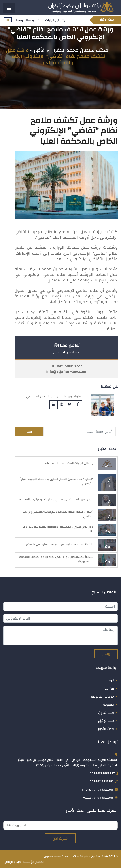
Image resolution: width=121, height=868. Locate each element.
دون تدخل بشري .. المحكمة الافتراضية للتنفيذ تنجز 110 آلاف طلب (58, 529)
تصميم (39, 862)
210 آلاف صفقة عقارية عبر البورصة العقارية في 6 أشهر (60, 544)
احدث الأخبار (106, 729)
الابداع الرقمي (13, 862)
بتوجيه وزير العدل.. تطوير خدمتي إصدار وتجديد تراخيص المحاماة (56, 499)
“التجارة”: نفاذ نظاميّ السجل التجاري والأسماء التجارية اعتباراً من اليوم (57, 481)
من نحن (109, 689)
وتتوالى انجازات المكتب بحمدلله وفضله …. (68, 463)
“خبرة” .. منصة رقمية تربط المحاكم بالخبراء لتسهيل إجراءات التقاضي (58, 514)
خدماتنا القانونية (103, 697)
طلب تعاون (106, 713)
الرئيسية (108, 680)
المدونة (109, 705)
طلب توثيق (106, 721)
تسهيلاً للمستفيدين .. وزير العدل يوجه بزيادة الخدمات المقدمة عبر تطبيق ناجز (56, 559)
